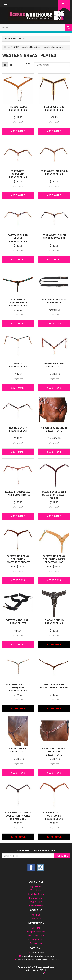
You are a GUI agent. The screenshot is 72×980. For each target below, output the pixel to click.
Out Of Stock (54, 644)
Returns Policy (36, 898)
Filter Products (15, 39)
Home (7, 47)
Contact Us (36, 919)
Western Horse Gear (31, 47)
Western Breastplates (54, 47)
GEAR (16, 47)
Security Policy (36, 906)
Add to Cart (18, 131)
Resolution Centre (36, 894)
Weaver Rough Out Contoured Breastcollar (54, 816)
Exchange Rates (36, 939)
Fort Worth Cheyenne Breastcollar (18, 174)
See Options (54, 324)
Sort (28, 64)
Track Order (36, 890)
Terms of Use (36, 943)
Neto (46, 973)
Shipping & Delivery (36, 932)
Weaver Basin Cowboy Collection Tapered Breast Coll (18, 816)
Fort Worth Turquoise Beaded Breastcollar (18, 303)
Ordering (36, 928)
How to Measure (36, 936)
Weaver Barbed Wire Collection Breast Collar (54, 495)
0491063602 (36, 953)
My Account (36, 886)
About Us (36, 915)
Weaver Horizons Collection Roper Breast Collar (54, 559)
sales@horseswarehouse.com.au (36, 956)
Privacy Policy (36, 902)
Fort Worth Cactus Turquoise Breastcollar (18, 688)
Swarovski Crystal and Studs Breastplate (54, 752)
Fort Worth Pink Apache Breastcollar (18, 238)
